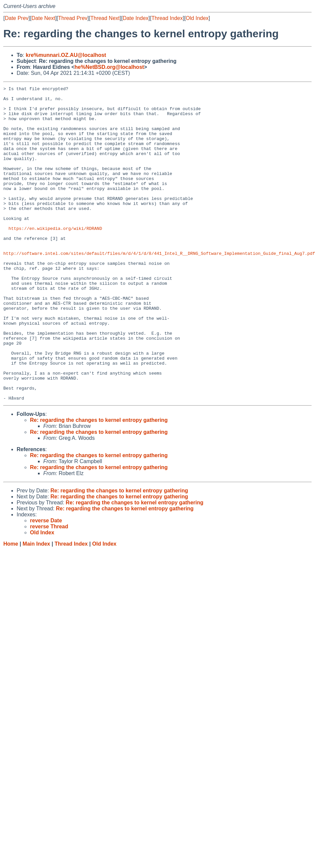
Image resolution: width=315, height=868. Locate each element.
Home (11, 607)
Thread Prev (73, 18)
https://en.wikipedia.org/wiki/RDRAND (55, 257)
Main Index (36, 607)
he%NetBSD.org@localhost (109, 67)
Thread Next (105, 18)
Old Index (197, 18)
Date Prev (16, 18)
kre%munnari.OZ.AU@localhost (66, 55)
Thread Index (167, 18)
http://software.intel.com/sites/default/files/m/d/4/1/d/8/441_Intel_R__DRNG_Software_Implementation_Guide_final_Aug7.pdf (159, 287)
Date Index (135, 18)
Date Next (43, 18)
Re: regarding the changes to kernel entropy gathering (99, 483)
